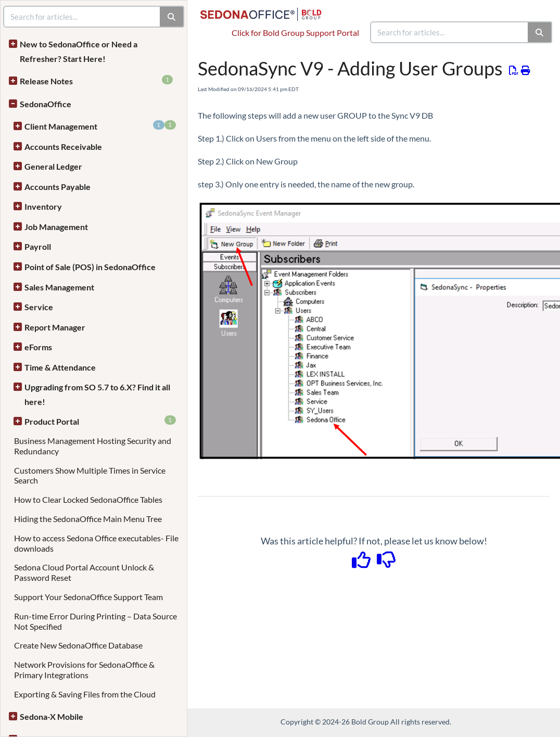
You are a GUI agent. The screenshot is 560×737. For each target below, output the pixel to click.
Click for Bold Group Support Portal (295, 33)
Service (39, 307)
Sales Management (59, 287)
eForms (38, 347)
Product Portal (100, 421)
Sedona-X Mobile (52, 716)
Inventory (43, 206)
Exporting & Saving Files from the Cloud (85, 694)
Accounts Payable (58, 187)
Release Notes (96, 80)
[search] (450, 32)
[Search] (540, 32)
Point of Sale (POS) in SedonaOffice (90, 267)
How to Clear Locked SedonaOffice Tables (88, 499)
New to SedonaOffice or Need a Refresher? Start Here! (79, 51)
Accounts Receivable (63, 147)
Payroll (38, 246)
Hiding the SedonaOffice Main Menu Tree (88, 519)
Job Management (56, 227)
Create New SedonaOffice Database (78, 645)
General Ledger (53, 166)
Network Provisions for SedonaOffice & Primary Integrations (84, 670)
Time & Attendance (60, 367)
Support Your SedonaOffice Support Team (88, 597)
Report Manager (55, 327)
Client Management (100, 126)
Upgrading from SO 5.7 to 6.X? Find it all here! (97, 394)
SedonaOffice (46, 104)
